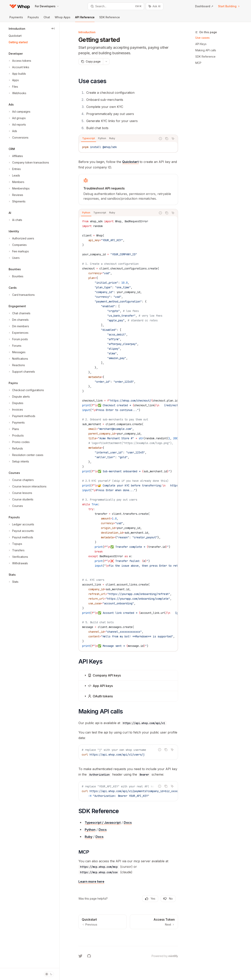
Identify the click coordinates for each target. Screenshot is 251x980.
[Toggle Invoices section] (15, 410)
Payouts (33, 19)
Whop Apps (63, 19)
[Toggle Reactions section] (16, 365)
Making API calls (206, 50)
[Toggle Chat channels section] (19, 313)
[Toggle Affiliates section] (15, 156)
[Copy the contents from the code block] (167, 139)
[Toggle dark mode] (49, 974)
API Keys (201, 44)
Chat (47, 19)
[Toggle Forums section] (15, 346)
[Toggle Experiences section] (18, 333)
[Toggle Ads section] (12, 131)
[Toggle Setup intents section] (18, 462)
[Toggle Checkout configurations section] (26, 390)
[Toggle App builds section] (17, 74)
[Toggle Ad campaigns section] (19, 112)
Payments (16, 19)
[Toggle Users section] (14, 258)
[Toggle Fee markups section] (18, 251)
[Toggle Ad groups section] (17, 118)
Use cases (202, 38)
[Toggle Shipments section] (17, 201)
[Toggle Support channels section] (21, 372)
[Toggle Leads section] (14, 176)
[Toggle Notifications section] (18, 359)
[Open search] (116, 6)
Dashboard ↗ (204, 6)
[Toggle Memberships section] (19, 188)
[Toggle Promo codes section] (19, 442)
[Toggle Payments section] (16, 423)
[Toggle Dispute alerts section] (19, 397)
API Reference (85, 19)
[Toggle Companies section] (17, 245)
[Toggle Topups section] (15, 544)
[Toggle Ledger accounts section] (21, 524)
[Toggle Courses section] (15, 506)
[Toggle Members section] (16, 182)
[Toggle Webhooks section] (17, 93)
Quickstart (130, 162)
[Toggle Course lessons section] (20, 493)
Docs (128, 823)
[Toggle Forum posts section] (18, 339)
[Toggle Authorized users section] (21, 238)
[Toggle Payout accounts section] (21, 531)
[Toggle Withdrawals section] (18, 563)
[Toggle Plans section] (13, 429)
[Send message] (174, 939)
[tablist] (118, 139)
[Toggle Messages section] (17, 352)
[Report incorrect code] (160, 139)
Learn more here (91, 882)
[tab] (89, 138)
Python (90, 830)
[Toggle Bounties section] (16, 276)
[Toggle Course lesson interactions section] (27, 486)
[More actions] (106, 62)
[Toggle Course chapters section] (21, 480)
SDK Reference (110, 19)
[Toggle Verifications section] (18, 557)
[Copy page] (91, 62)
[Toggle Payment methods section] (22, 416)
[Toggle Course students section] (21, 499)
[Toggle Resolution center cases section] (26, 455)
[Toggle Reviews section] (15, 195)
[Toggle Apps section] (13, 80)
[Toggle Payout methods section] (20, 537)
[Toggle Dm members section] (18, 326)
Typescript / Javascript (103, 823)
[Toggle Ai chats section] (15, 220)
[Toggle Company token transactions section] (28, 163)
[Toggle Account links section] (19, 67)
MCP (198, 63)
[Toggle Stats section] (13, 582)
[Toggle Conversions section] (18, 138)
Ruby (89, 837)
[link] (128, 189)
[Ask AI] (173, 139)
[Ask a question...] (128, 937)
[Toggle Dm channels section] (18, 320)
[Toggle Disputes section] (16, 403)
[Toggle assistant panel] (155, 6)
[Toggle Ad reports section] (17, 125)
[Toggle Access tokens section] (20, 61)
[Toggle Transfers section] (16, 550)
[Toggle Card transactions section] (21, 295)
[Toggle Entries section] (14, 169)
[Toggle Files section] (13, 87)
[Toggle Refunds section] (15, 449)
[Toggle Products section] (16, 436)
